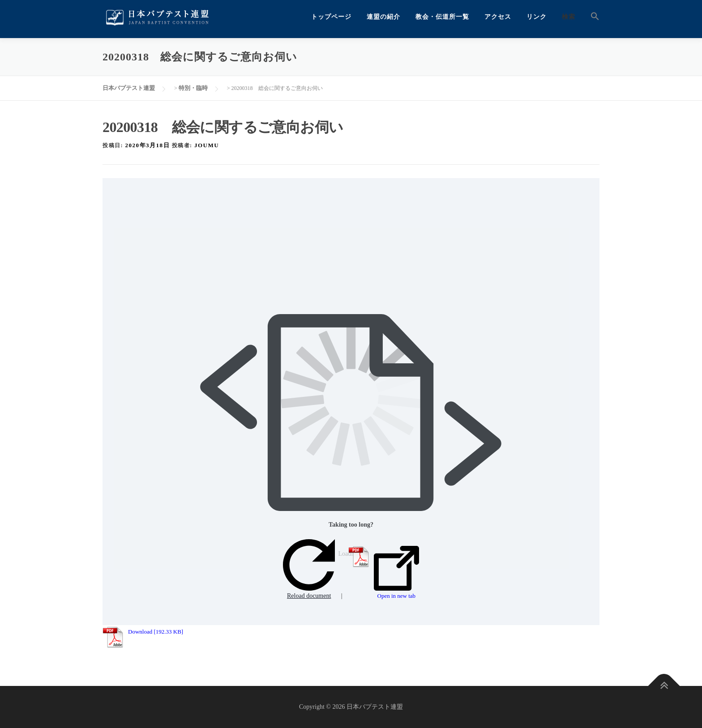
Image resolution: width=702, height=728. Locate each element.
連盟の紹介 (383, 17)
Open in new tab (396, 573)
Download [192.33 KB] (156, 632)
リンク (537, 17)
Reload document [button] (309, 569)
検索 (569, 17)
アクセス (498, 17)
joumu (207, 145)
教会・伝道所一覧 (442, 17)
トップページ (331, 17)
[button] (591, 17)
